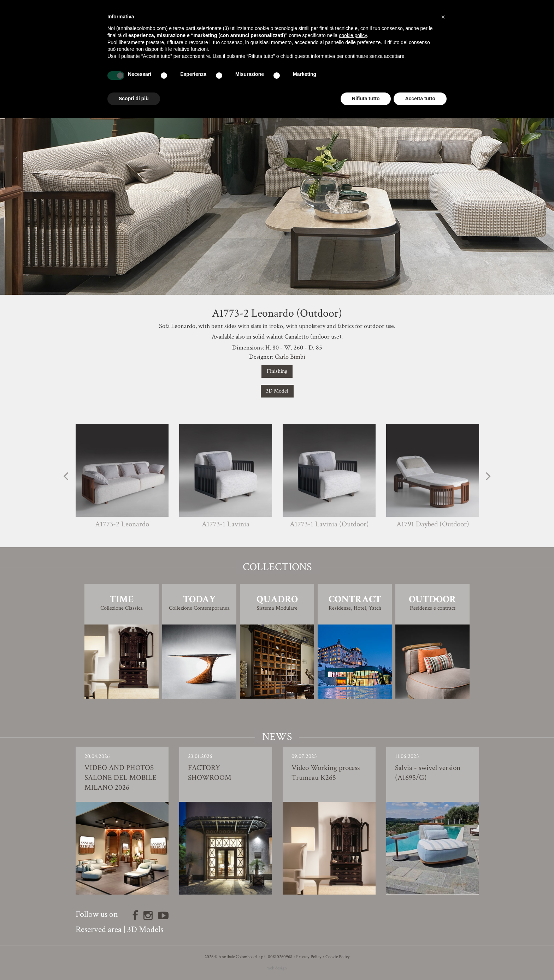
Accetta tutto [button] (420, 98)
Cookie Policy (338, 957)
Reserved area (99, 929)
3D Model (277, 391)
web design (277, 968)
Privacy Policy (309, 957)
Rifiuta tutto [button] (366, 98)
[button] (443, 17)
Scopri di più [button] (134, 98)
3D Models (145, 929)
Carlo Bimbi (290, 357)
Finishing (277, 371)
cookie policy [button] (353, 35)
